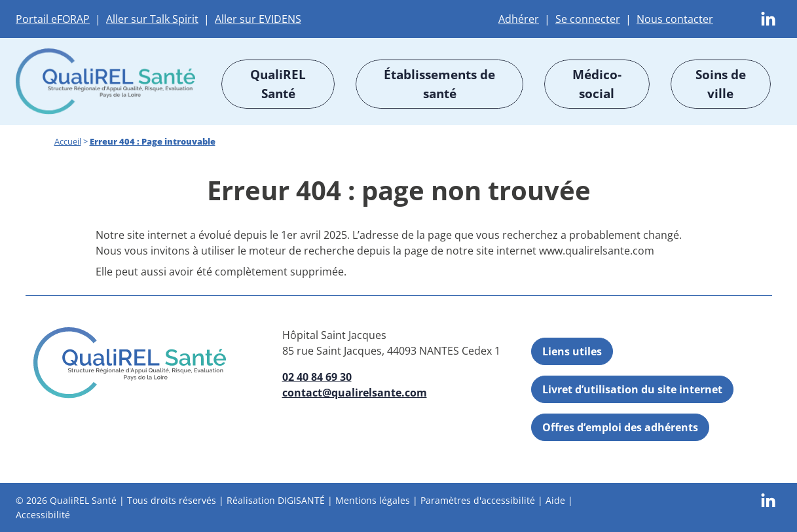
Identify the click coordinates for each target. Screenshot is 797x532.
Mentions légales (373, 500)
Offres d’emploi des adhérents (620, 427)
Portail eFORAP (53, 19)
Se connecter (588, 19)
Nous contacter (675, 19)
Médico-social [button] (597, 84)
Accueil (68, 141)
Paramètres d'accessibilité (478, 500)
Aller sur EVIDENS (258, 19)
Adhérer (519, 19)
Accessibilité (43, 514)
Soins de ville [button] (721, 84)
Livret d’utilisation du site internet (632, 389)
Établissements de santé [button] (439, 84)
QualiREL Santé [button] (278, 84)
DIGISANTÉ (301, 500)
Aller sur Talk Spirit (152, 19)
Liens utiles (572, 351)
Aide (555, 500)
